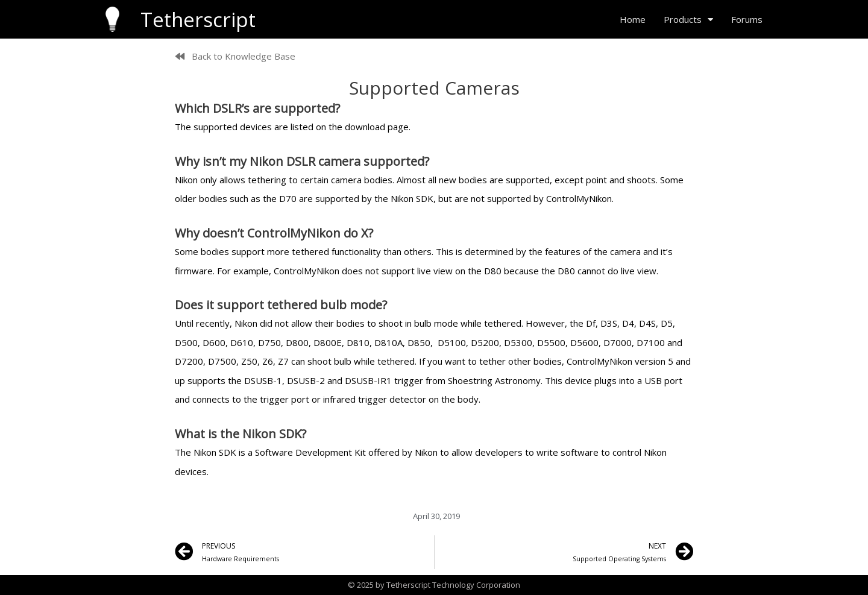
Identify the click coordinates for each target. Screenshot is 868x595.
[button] (235, 56)
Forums (747, 19)
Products (688, 20)
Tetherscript (198, 20)
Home (633, 19)
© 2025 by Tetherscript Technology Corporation (434, 585)
